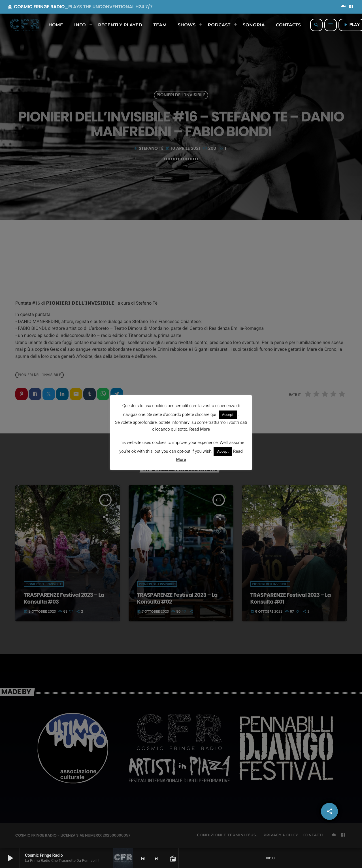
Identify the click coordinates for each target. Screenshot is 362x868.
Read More (200, 429)
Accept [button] (228, 415)
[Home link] (25, 25)
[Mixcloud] (344, 7)
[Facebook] (351, 7)
